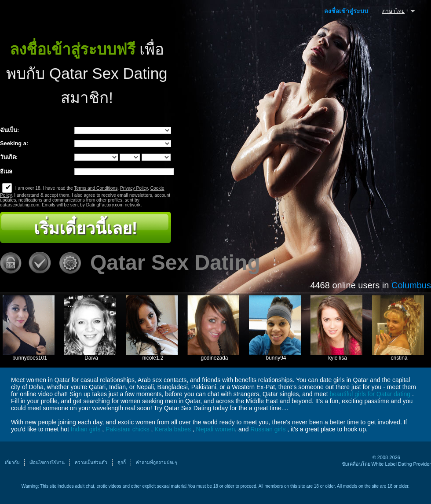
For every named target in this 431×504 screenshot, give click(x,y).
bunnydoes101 (30, 358)
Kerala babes (173, 429)
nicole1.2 (153, 358)
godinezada (214, 358)
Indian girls (86, 429)
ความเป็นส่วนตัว (91, 462)
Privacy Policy (134, 188)
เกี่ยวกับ (12, 462)
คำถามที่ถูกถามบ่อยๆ (156, 462)
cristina (399, 358)
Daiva (91, 358)
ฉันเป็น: (9, 130)
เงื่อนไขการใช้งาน (47, 462)
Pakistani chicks (128, 429)
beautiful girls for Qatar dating (370, 394)
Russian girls (268, 429)
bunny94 (276, 358)
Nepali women (216, 429)
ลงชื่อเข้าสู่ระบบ (346, 11)
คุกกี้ (122, 462)
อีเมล (6, 171)
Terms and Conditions (96, 188)
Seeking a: (14, 143)
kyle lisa (338, 358)
